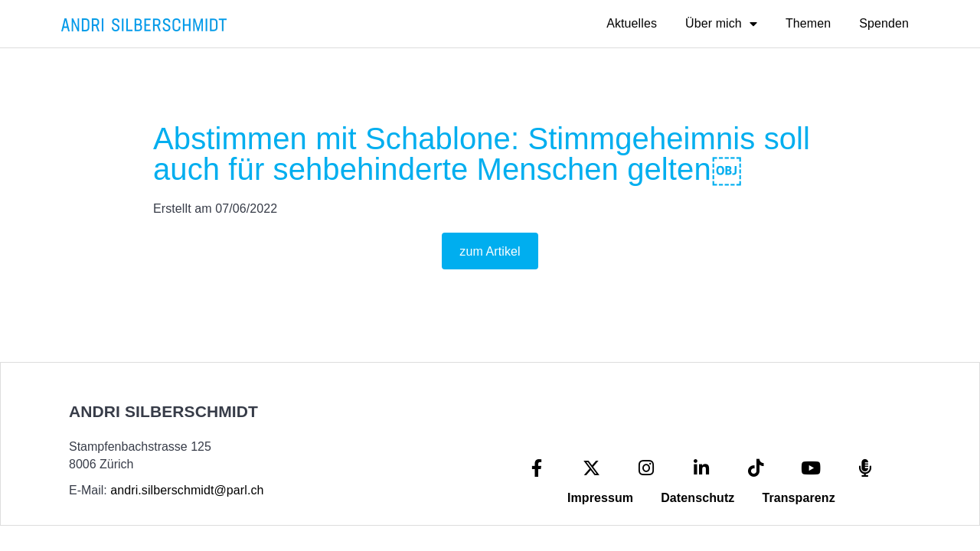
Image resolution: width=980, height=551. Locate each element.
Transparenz (798, 498)
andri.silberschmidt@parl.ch (187, 490)
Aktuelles (632, 23)
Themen (808, 23)
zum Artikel (490, 251)
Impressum (600, 498)
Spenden (884, 23)
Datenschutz (697, 498)
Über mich (721, 24)
